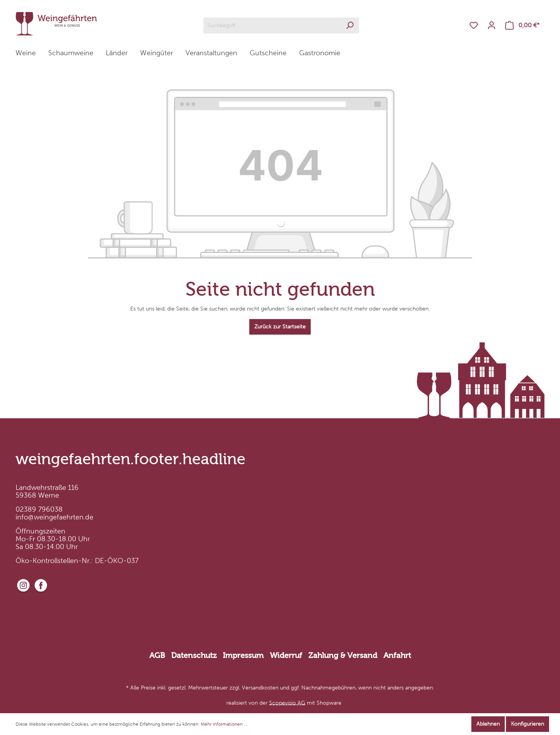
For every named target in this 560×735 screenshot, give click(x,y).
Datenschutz (194, 655)
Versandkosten (260, 688)
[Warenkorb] (522, 25)
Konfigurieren (528, 724)
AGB (157, 655)
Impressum (243, 655)
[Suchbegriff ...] (272, 25)
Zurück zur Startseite (280, 327)
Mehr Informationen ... (224, 724)
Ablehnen (488, 724)
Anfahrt (397, 655)
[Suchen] (350, 25)
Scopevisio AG (287, 703)
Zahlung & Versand (343, 655)
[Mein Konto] (492, 25)
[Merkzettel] (474, 25)
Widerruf (286, 655)
